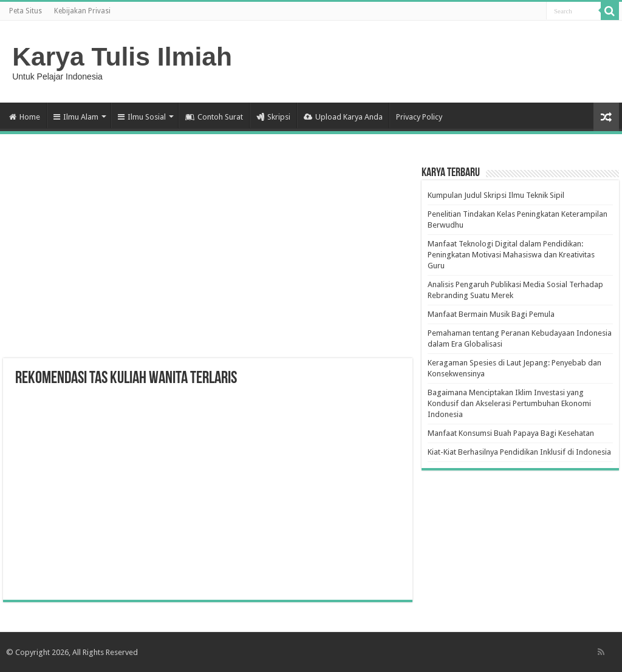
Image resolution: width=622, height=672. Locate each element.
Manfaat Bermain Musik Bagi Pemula (491, 314)
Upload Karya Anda (343, 117)
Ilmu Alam (76, 117)
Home (25, 117)
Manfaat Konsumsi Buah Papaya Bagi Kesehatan (511, 433)
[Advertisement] (208, 261)
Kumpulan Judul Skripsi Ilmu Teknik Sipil (496, 195)
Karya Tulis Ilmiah (122, 56)
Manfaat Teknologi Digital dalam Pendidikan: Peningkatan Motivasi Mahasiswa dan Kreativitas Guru (511, 255)
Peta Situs (26, 11)
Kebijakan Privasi (82, 11)
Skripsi (273, 117)
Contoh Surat (214, 117)
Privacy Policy (419, 117)
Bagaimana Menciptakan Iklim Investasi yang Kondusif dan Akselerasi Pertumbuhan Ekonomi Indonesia (509, 403)
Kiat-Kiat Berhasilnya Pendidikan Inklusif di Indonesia (519, 452)
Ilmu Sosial (142, 117)
